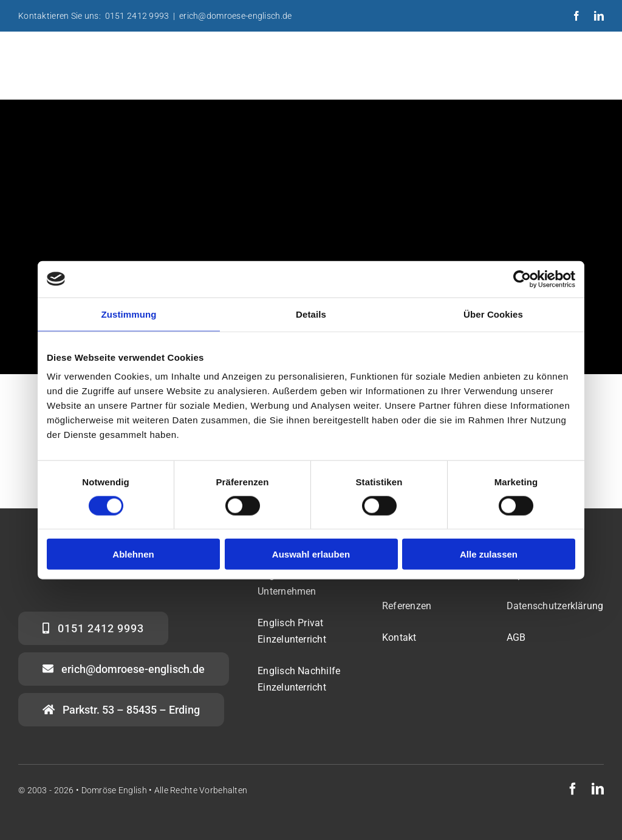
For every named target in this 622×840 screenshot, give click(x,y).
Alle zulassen (489, 554)
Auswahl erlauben (311, 554)
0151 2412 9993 (137, 16)
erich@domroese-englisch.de (235, 16)
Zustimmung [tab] (129, 314)
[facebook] (576, 16)
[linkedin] (599, 16)
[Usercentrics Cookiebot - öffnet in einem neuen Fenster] (522, 279)
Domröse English (114, 790)
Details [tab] (311, 314)
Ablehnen (133, 554)
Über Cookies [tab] (493, 314)
